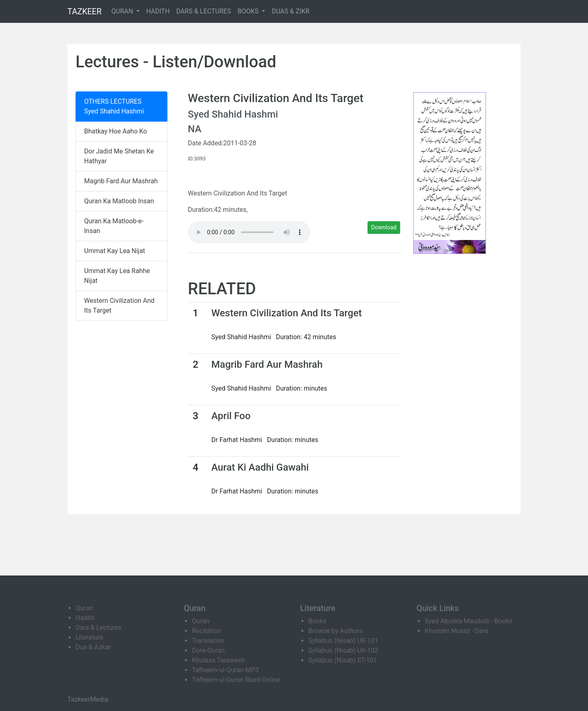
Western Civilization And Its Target (119, 306)
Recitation (207, 631)
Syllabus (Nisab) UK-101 (343, 641)
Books (317, 621)
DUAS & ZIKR (290, 11)
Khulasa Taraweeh (218, 660)
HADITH (158, 11)
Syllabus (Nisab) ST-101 (343, 660)
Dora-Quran (208, 650)
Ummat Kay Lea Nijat (115, 251)
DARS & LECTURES (204, 11)
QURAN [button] (123, 11)
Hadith (85, 618)
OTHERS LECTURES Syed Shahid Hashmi (114, 106)
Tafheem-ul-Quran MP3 (225, 670)
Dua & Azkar (93, 647)
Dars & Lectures (98, 628)
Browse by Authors (336, 631)
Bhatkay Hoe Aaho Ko (116, 131)
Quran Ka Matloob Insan (119, 201)
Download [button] (384, 227)
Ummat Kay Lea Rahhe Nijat (117, 276)
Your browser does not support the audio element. (249, 232)
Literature (89, 637)
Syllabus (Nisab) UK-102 (343, 650)
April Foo (231, 416)
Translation (208, 641)
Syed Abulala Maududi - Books (469, 621)
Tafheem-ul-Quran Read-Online (236, 680)
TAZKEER (85, 11)
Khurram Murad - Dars (457, 631)
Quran (84, 608)
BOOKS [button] (249, 11)
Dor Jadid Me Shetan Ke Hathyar (119, 156)
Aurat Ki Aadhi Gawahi (260, 467)
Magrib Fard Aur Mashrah (121, 181)
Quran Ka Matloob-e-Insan (114, 226)
